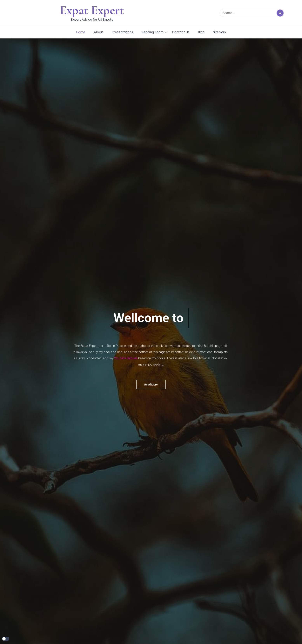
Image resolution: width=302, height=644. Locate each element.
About (98, 32)
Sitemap (219, 32)
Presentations (122, 32)
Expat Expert (92, 10)
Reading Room (153, 32)
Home (81, 32)
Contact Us (181, 32)
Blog (201, 32)
